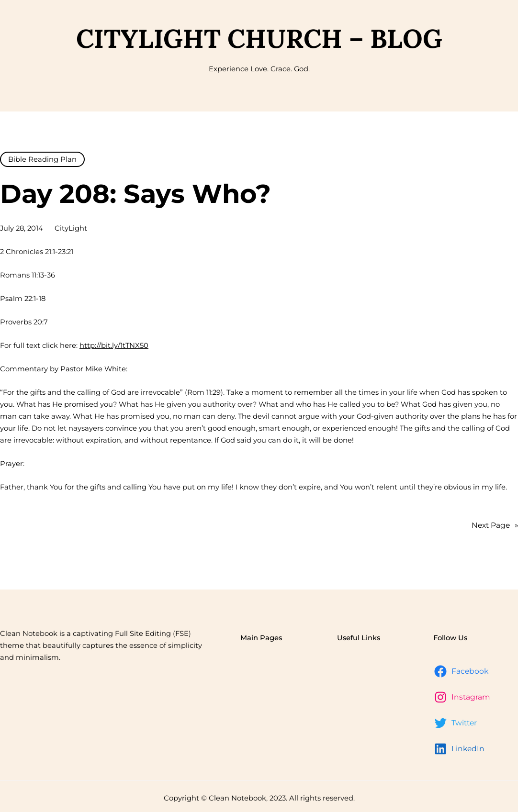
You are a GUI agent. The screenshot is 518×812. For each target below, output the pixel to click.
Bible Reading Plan (42, 159)
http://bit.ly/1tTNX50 (114, 345)
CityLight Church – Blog (259, 39)
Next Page (495, 525)
